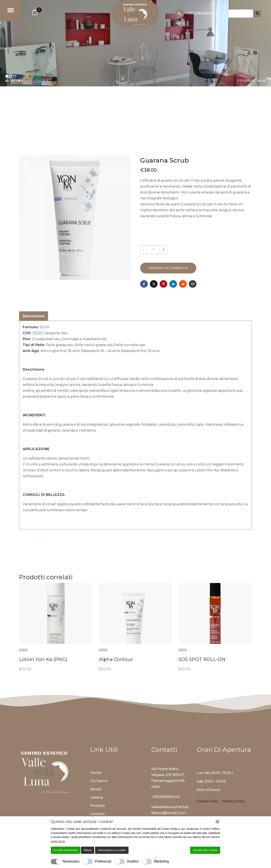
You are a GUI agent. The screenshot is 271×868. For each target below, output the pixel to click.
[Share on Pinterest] (163, 284)
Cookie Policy (208, 801)
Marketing (161, 861)
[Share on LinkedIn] (173, 284)
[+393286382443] (180, 13)
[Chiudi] (217, 822)
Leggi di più (58, 841)
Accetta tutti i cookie (205, 850)
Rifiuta (88, 850)
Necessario (71, 861)
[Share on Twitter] (154, 284)
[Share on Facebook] (144, 284)
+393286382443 (202, 13)
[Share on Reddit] (183, 284)
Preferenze (103, 861)
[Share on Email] (193, 284)
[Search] (257, 14)
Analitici (133, 861)
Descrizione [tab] (34, 316)
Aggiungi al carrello (168, 268)
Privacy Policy (234, 801)
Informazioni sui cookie (112, 850)
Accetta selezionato (66, 850)
